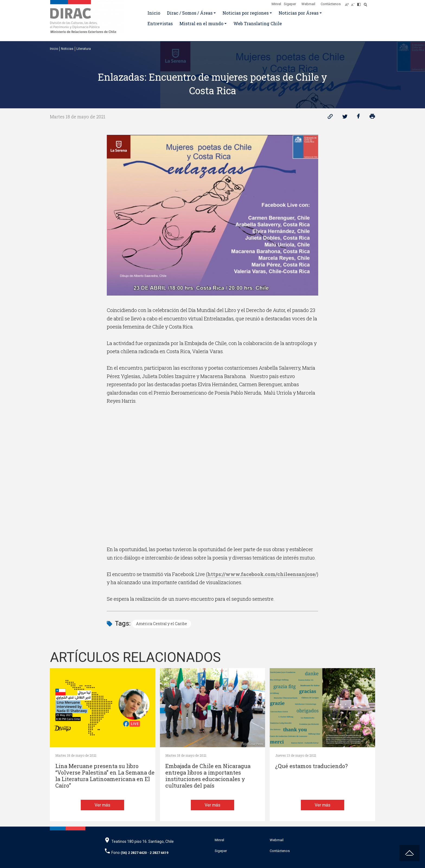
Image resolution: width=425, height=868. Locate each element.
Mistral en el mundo (201, 23)
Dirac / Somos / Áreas (190, 13)
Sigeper (290, 4)
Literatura (84, 49)
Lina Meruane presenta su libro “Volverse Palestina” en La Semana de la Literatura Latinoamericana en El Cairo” (105, 776)
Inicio (154, 13)
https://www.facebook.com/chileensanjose (261, 574)
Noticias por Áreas (299, 13)
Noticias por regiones (246, 13)
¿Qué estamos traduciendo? (311, 766)
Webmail (308, 4)
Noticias (67, 49)
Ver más (102, 805)
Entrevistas (160, 23)
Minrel (276, 4)
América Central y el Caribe (162, 624)
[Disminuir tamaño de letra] (354, 3)
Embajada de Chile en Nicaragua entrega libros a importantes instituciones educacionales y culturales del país (208, 776)
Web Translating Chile (258, 23)
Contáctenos (331, 4)
